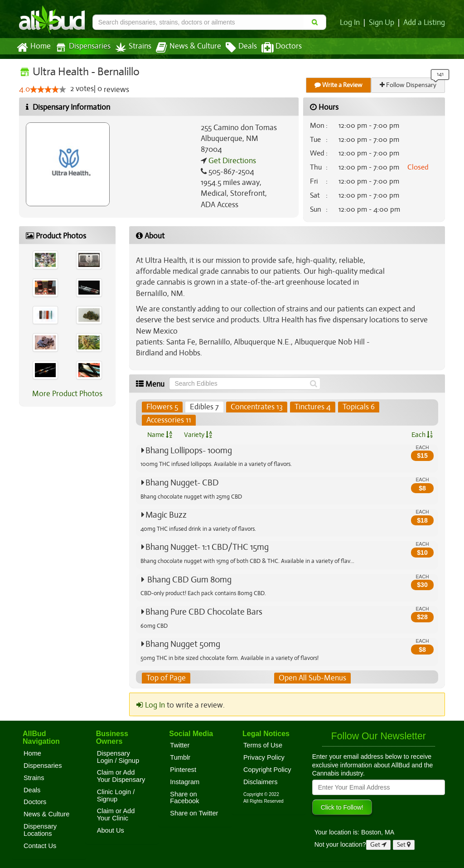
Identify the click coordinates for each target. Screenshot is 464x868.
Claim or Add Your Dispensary (121, 776)
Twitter (180, 745)
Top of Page (166, 678)
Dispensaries (81, 47)
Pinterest (183, 770)
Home (33, 48)
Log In (352, 23)
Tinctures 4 (310, 407)
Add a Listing (425, 23)
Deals (234, 48)
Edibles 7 (203, 407)
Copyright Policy (267, 770)
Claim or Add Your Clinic (116, 815)
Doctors (274, 48)
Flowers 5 (162, 407)
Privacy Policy (264, 757)
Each (422, 435)
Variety (198, 435)
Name (160, 435)
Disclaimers (261, 782)
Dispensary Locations (40, 830)
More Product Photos (67, 394)
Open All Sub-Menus (312, 678)
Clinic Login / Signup (116, 795)
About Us (111, 830)
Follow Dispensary (409, 85)
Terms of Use (263, 745)
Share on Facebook (184, 798)
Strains (130, 47)
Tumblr (180, 757)
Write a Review (339, 85)
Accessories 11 (169, 420)
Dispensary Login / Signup (118, 757)
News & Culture (184, 48)
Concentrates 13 (255, 407)
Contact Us (40, 846)
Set (404, 845)
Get (378, 845)
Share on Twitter (194, 813)
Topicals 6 (356, 407)
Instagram (185, 782)
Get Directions (231, 161)
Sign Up (383, 23)
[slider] (48, 90)
